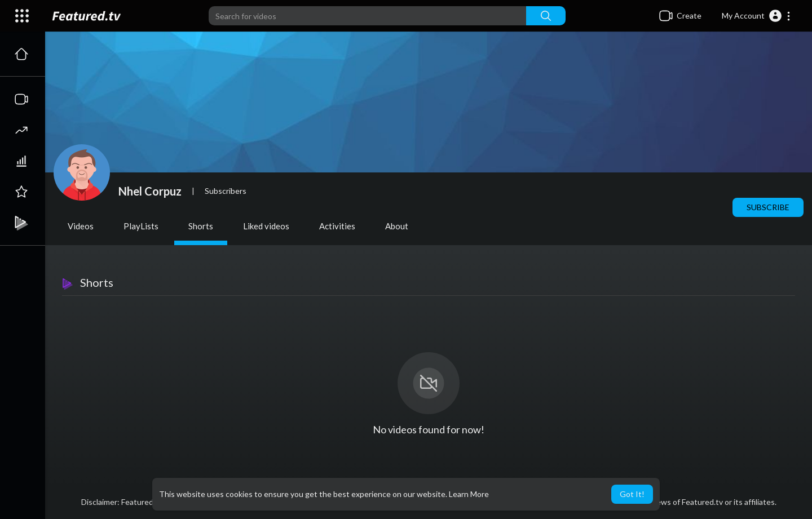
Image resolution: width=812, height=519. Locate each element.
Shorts (201, 226)
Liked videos (266, 226)
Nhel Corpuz (150, 191)
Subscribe (768, 207)
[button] (756, 16)
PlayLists (141, 226)
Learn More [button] (469, 494)
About (397, 226)
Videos (81, 226)
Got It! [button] (632, 494)
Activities (337, 226)
